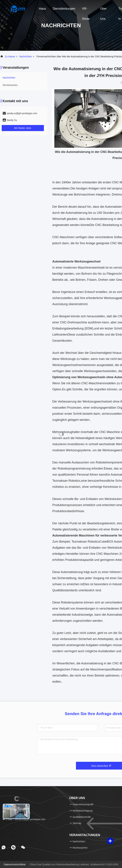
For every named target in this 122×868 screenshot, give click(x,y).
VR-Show (86, 10)
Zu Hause (10, 56)
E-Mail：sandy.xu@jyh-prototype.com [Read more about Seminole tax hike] (24, 819)
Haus (43, 9)
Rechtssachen (10, 85)
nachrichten (26, 56)
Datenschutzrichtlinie (15, 864)
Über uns (103, 10)
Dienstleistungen (64, 9)
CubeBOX (106, 542)
